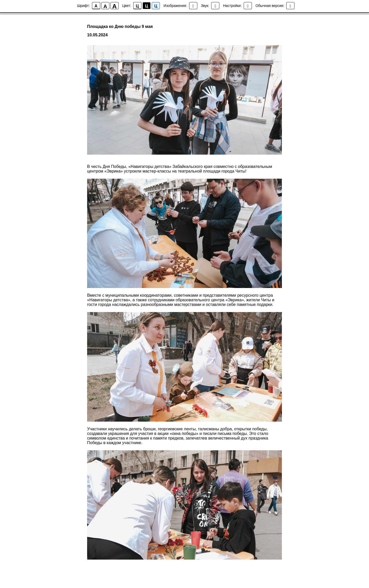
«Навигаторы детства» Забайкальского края (170, 167)
